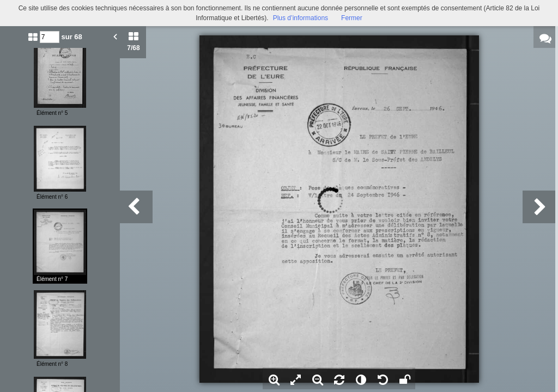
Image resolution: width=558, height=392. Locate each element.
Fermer (352, 18)
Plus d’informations (301, 18)
